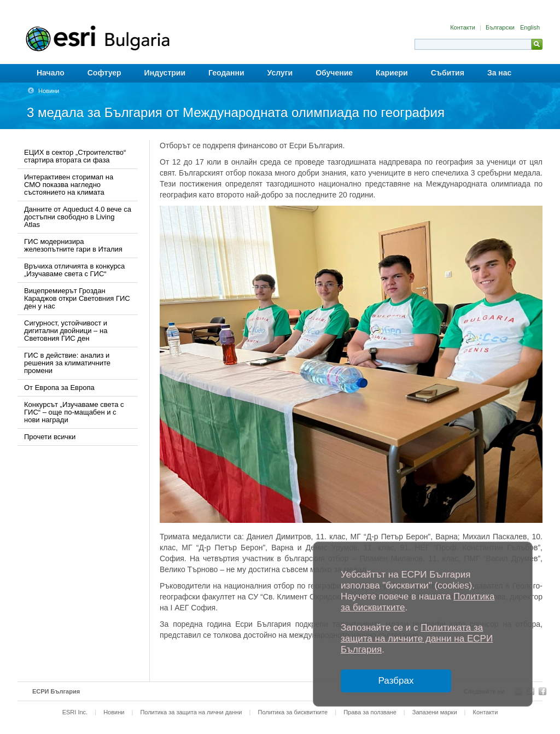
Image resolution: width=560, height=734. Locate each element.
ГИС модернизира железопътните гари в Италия (73, 245)
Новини (49, 91)
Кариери (392, 73)
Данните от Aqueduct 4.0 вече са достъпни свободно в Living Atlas (78, 217)
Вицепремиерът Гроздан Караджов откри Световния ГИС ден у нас (77, 298)
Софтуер (104, 73)
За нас (499, 73)
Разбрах (396, 681)
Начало (51, 73)
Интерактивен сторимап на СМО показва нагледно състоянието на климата (69, 185)
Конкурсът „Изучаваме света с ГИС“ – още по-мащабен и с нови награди (74, 412)
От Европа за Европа (59, 388)
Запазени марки (435, 712)
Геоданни (226, 73)
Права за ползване (370, 712)
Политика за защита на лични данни (191, 712)
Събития (448, 73)
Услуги (280, 73)
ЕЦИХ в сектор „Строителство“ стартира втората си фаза (75, 156)
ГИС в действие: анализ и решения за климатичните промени (67, 363)
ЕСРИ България (56, 691)
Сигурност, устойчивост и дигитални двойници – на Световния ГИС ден (66, 331)
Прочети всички (50, 437)
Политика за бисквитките (293, 712)
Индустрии (165, 73)
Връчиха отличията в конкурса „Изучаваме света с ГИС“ (74, 270)
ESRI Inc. (75, 712)
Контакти (463, 27)
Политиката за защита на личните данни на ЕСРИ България (417, 639)
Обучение (334, 73)
